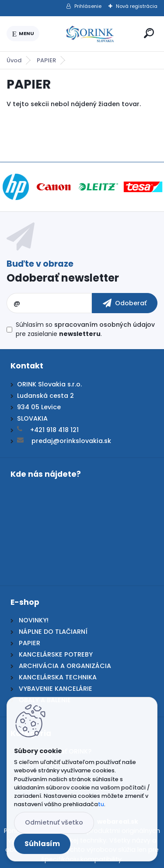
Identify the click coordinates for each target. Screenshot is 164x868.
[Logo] (90, 34)
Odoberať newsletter (63, 278)
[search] (149, 33)
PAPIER (46, 60)
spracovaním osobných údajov (105, 325)
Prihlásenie (88, 6)
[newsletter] (125, 303)
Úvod (14, 60)
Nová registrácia (137, 6)
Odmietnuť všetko (54, 822)
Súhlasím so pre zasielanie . (85, 329)
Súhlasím (42, 844)
